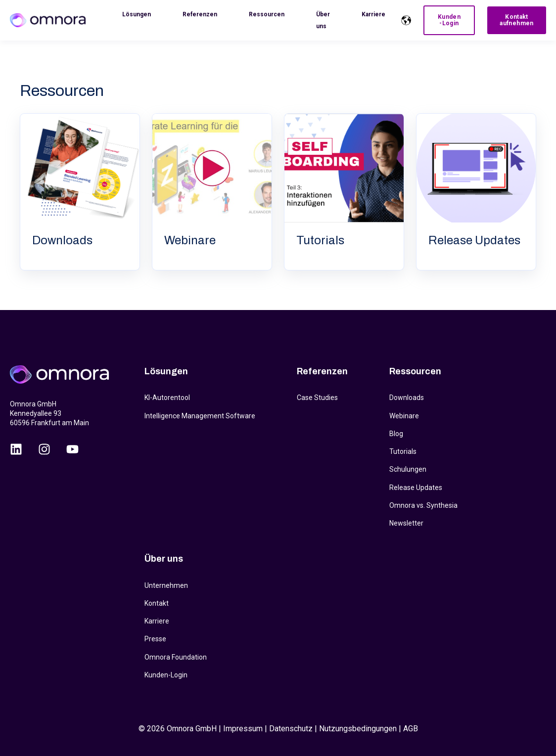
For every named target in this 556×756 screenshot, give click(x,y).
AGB (411, 729)
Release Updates (416, 488)
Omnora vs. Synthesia (423, 505)
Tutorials (403, 451)
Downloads (407, 398)
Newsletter (406, 523)
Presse (155, 639)
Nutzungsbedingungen (358, 729)
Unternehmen (166, 585)
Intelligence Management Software (200, 416)
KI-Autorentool (167, 398)
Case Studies (317, 398)
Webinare (404, 416)
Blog (396, 434)
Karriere (157, 621)
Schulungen (408, 469)
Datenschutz (291, 729)
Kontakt (157, 603)
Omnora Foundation (176, 657)
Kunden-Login (166, 675)
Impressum (243, 729)
